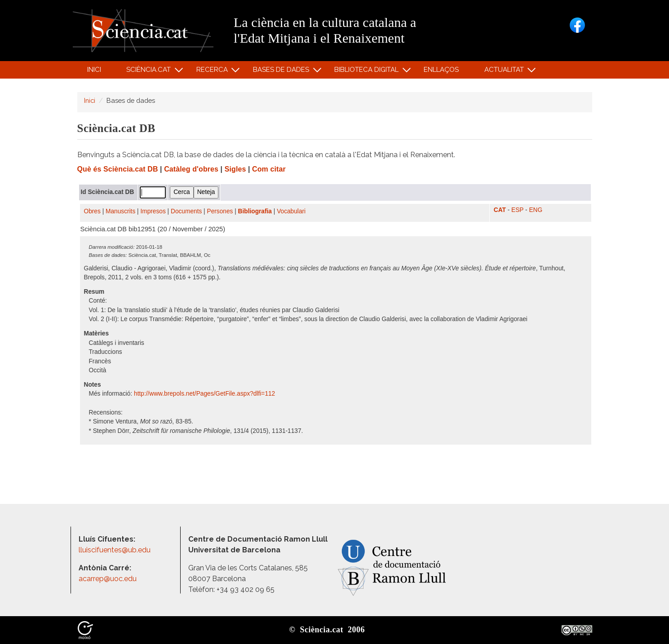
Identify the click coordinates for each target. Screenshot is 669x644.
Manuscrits (120, 211)
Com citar (269, 169)
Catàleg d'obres (191, 169)
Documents (186, 211)
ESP (517, 210)
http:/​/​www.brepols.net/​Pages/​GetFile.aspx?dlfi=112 (205, 394)
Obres (92, 211)
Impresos (153, 211)
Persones (220, 211)
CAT (500, 210)
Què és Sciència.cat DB (118, 169)
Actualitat (505, 72)
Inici (94, 70)
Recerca (213, 72)
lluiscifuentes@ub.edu (115, 550)
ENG (536, 210)
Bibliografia (255, 211)
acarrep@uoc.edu (108, 579)
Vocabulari (291, 211)
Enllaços (441, 70)
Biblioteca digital (368, 72)
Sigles (235, 169)
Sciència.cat (150, 72)
